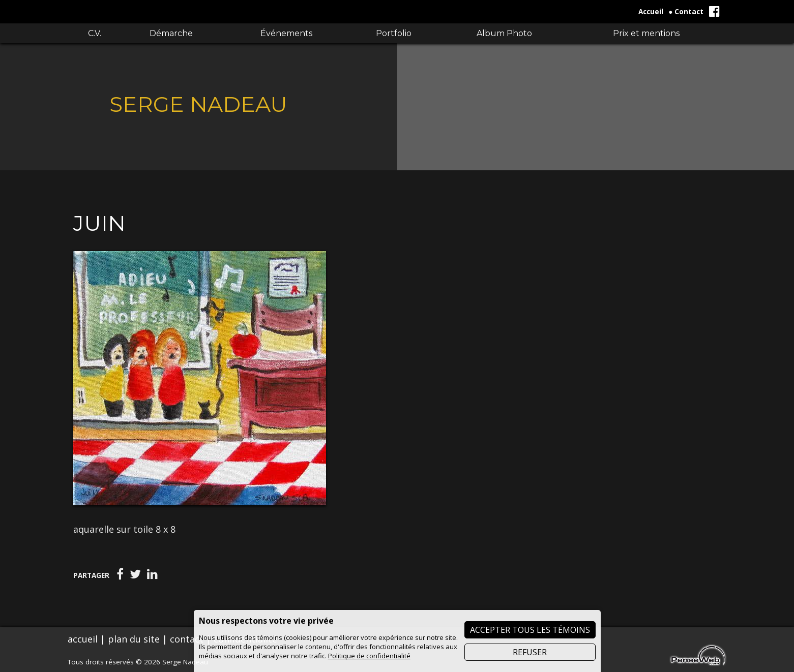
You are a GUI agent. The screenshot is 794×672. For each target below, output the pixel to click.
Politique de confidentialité (369, 656)
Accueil (651, 12)
